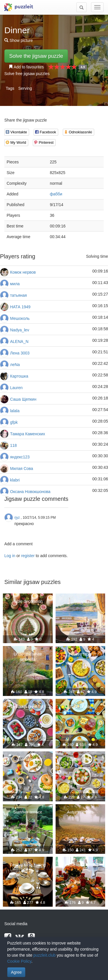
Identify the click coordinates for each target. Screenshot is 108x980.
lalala (15, 411)
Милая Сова (22, 468)
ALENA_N (19, 341)
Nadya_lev (20, 330)
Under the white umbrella (28, 657)
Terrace (80, 601)
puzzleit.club (44, 955)
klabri (15, 480)
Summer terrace (28, 812)
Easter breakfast (28, 759)
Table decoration (28, 601)
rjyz (17, 518)
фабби (56, 194)
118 (13, 445)
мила (15, 284)
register (28, 556)
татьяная (18, 295)
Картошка (19, 376)
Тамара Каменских (28, 434)
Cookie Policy (19, 961)
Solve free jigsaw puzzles (27, 74)
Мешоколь (20, 318)
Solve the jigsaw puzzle (36, 56)
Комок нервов (23, 272)
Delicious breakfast (28, 707)
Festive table (80, 654)
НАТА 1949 (20, 307)
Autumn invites (80, 812)
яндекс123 (20, 457)
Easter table (80, 707)
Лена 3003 (20, 353)
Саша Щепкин (23, 399)
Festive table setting (28, 865)
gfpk (14, 422)
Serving (25, 88)
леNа (15, 365)
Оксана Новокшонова (30, 492)
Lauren (16, 388)
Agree (16, 972)
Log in (10, 556)
